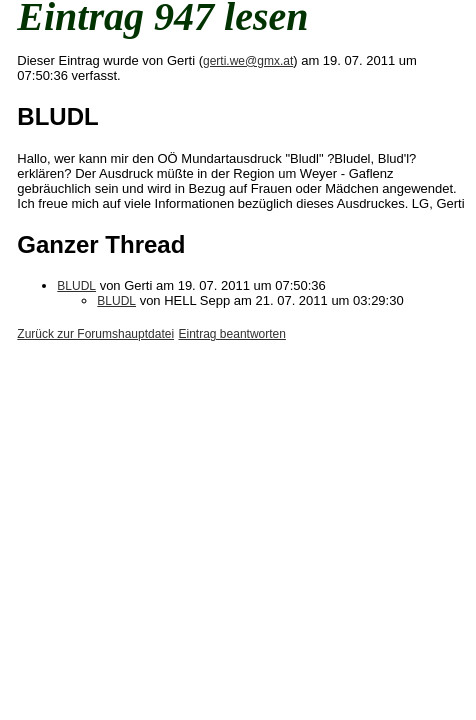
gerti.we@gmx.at (248, 61)
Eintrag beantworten (232, 334)
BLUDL (76, 286)
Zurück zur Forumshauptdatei (95, 334)
